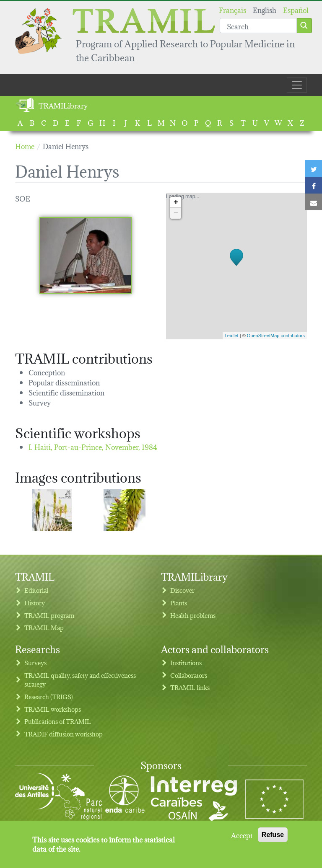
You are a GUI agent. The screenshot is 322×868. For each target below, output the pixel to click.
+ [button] (176, 202)
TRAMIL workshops (53, 709)
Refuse (273, 838)
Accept (242, 839)
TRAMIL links (190, 687)
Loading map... (235, 266)
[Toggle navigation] (297, 85)
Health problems (193, 615)
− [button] (176, 213)
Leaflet (232, 336)
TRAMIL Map (44, 627)
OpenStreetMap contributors (276, 336)
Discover (182, 590)
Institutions (186, 663)
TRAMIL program (49, 615)
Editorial (36, 590)
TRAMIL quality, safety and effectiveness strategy (80, 680)
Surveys (35, 663)
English (265, 9)
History (35, 603)
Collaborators (189, 675)
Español (296, 9)
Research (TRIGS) (49, 696)
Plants (179, 603)
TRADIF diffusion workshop (64, 734)
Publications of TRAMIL (58, 721)
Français (232, 9)
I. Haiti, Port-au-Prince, (93, 446)
